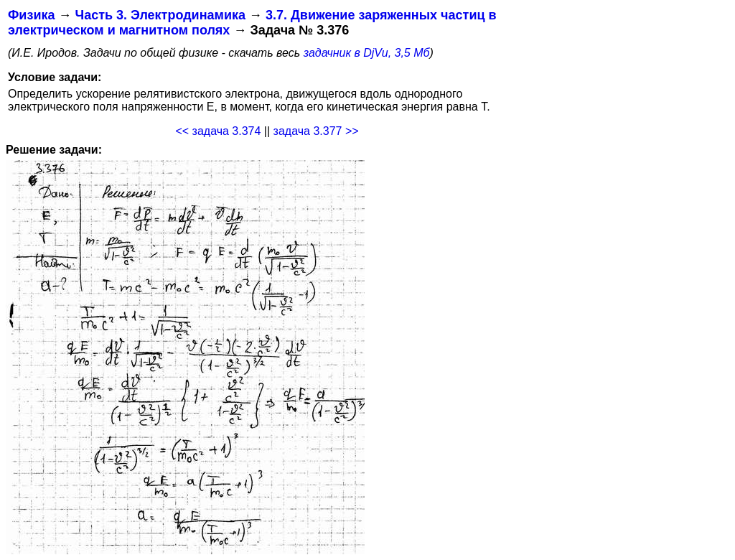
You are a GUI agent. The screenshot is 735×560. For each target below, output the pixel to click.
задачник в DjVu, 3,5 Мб (367, 53)
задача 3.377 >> (316, 131)
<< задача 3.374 (218, 131)
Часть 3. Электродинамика (160, 15)
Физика (31, 15)
